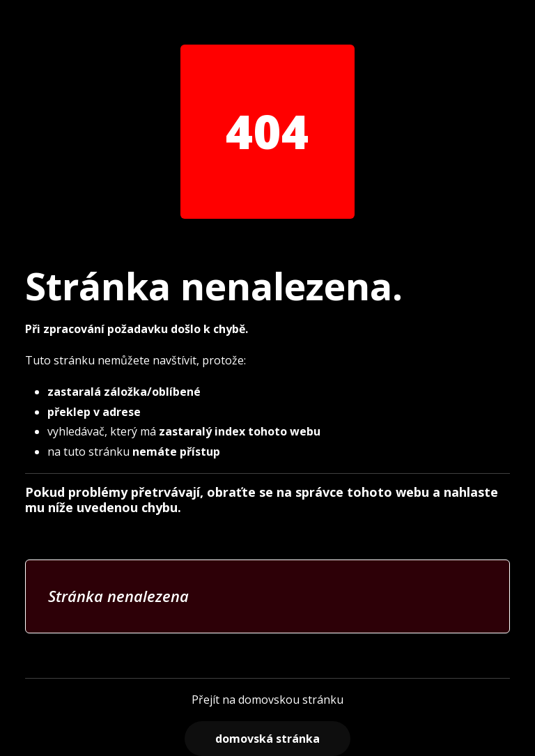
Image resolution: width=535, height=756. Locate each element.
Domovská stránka (267, 739)
